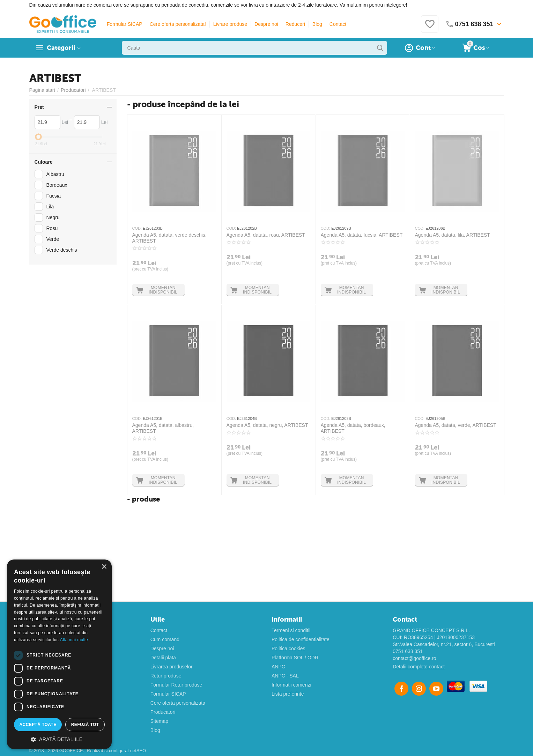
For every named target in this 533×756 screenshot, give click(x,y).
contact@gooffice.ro (414, 658)
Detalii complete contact (419, 667)
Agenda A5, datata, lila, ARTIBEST (453, 235)
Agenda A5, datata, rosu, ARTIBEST (266, 235)
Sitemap (159, 721)
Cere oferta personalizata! (178, 24)
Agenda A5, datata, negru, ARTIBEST (267, 425)
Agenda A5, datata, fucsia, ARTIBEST (362, 235)
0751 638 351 (408, 651)
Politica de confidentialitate (301, 639)
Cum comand (165, 639)
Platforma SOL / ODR (295, 658)
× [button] (104, 567)
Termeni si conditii (291, 630)
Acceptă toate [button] (38, 725)
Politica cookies (288, 648)
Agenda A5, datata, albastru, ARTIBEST (163, 428)
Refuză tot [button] (85, 725)
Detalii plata (163, 658)
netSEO (138, 751)
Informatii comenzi (291, 685)
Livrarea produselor (172, 667)
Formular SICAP (125, 24)
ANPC (278, 667)
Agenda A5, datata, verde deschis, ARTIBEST (169, 238)
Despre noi (266, 24)
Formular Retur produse (176, 685)
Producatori (163, 712)
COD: (137, 228)
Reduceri (295, 24)
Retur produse (166, 676)
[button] (59, 739)
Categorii (61, 48)
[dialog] (59, 654)
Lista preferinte (288, 694)
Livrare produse (230, 24)
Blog (317, 24)
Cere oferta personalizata (178, 703)
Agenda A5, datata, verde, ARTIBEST (456, 425)
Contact (338, 24)
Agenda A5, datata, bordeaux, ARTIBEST (353, 428)
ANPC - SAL (285, 676)
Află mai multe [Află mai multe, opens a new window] (74, 640)
